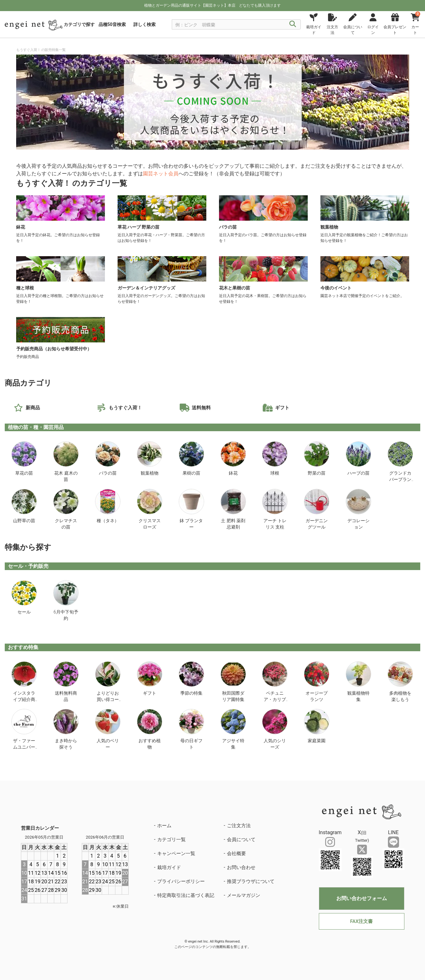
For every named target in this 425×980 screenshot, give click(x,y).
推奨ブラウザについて (251, 881)
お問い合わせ (241, 867)
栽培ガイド (169, 867)
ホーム (164, 826)
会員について (241, 840)
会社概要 (236, 853)
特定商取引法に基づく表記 (186, 895)
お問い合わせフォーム (362, 898)
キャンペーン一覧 (176, 853)
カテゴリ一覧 (171, 840)
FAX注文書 (361, 921)
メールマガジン (244, 895)
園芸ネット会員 (161, 174)
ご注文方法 (239, 826)
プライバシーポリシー (181, 881)
